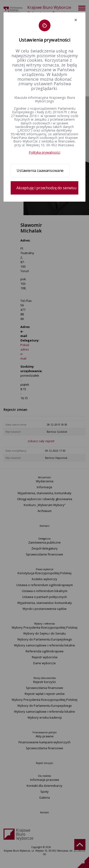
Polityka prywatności (44, 152)
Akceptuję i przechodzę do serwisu (46, 188)
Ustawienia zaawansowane (40, 171)
